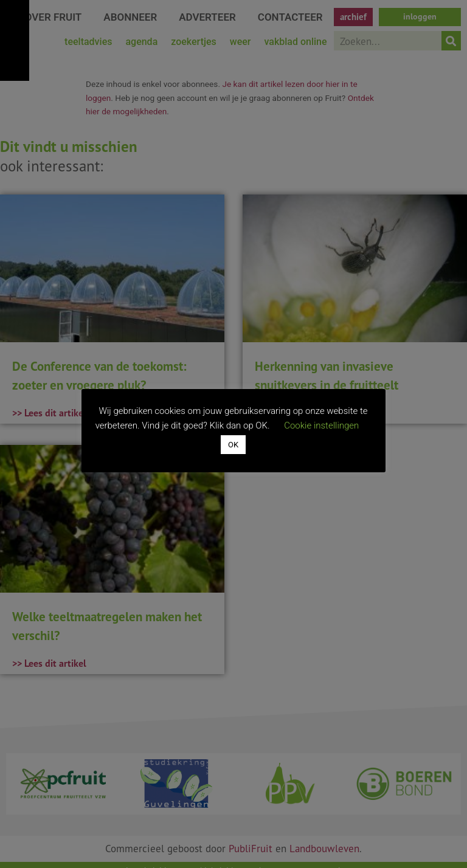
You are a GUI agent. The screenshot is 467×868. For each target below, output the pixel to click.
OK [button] (233, 445)
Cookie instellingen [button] (322, 425)
